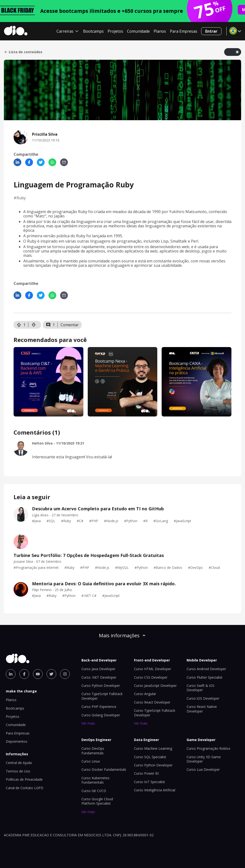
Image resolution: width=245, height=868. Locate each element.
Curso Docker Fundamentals (104, 769)
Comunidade (138, 31)
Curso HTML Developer (153, 669)
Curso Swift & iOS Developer (201, 688)
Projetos (115, 31)
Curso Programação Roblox (208, 748)
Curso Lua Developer (203, 769)
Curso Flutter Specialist (205, 677)
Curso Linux (91, 761)
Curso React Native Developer (202, 709)
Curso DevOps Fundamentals (93, 751)
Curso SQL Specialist (150, 757)
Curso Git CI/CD (94, 791)
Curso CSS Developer (151, 677)
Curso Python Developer (101, 686)
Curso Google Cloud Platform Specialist (97, 801)
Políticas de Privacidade (24, 779)
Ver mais (88, 723)
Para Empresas (184, 31)
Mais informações (123, 635)
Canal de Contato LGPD (25, 788)
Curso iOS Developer (203, 698)
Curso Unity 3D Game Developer (204, 759)
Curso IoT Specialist (150, 782)
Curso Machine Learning (153, 748)
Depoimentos (17, 741)
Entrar (211, 31)
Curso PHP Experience (99, 707)
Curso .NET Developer (99, 677)
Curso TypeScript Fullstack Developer (155, 713)
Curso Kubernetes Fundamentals (95, 780)
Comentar (70, 325)
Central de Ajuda (19, 763)
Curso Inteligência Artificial (155, 790)
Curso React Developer (152, 702)
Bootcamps (93, 31)
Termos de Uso (18, 771)
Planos (160, 31)
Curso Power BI (146, 773)
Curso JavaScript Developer (155, 686)
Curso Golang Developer (101, 715)
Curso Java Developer (98, 669)
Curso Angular (145, 694)
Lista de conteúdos (23, 52)
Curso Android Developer (206, 669)
